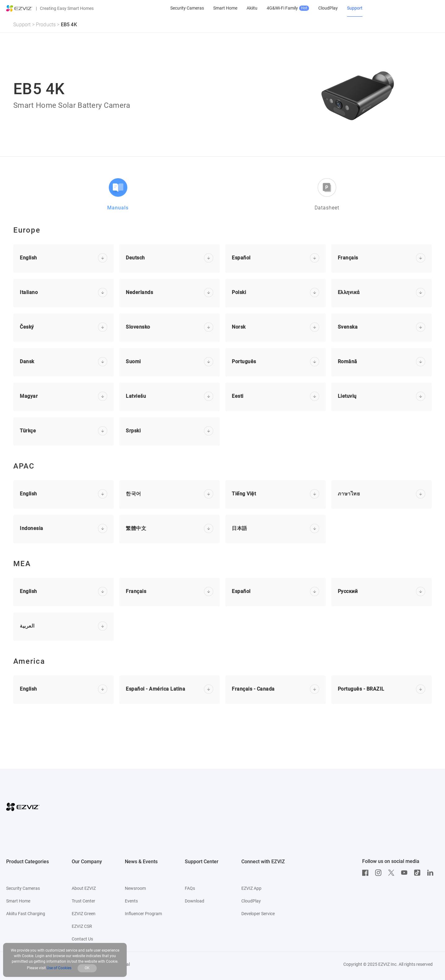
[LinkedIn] (432, 873)
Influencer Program (143, 914)
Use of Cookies (59, 968)
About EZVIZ (84, 888)
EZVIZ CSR (82, 926)
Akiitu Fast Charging (26, 914)
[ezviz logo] (19, 8)
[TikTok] (419, 873)
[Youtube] (406, 873)
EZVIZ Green (84, 914)
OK (87, 968)
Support (22, 25)
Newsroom (135, 888)
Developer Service (258, 914)
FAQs (190, 888)
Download (195, 901)
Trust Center (83, 901)
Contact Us (82, 939)
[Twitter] (393, 873)
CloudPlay (251, 901)
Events (131, 901)
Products (46, 25)
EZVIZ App (251, 888)
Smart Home (18, 901)
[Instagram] (380, 873)
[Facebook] (367, 873)
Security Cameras (23, 888)
